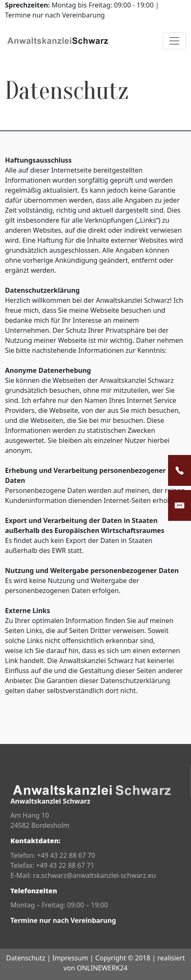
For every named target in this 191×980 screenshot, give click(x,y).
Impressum (70, 958)
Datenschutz (26, 958)
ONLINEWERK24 (102, 968)
